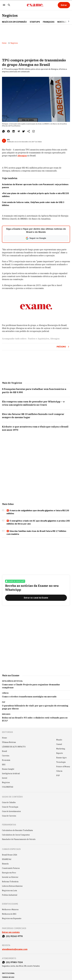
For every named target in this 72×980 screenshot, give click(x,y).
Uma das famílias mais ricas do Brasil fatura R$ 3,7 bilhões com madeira (36, 533)
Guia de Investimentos (11, 811)
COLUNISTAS (8, 787)
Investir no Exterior (10, 877)
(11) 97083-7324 (14, 962)
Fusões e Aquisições (38, 339)
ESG (4, 765)
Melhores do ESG (9, 914)
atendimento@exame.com (15, 949)
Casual (59, 744)
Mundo (59, 740)
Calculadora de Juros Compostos (16, 835)
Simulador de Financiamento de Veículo (19, 839)
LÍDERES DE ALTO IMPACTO (14, 747)
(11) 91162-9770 (14, 936)
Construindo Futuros (11, 868)
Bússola (5, 864)
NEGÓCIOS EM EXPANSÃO (14, 22)
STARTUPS (35, 22)
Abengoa (22, 156)
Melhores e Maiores (10, 910)
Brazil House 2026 (10, 855)
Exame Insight (8, 769)
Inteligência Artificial (11, 774)
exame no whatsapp (15, 581)
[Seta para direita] (66, 21)
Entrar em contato (11, 932)
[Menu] (4, 5)
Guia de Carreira (9, 816)
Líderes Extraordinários (12, 886)
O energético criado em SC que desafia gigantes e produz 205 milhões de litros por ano (38, 522)
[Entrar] (64, 5)
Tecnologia (61, 762)
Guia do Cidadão (9, 802)
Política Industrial (10, 895)
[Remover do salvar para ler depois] (33, 131)
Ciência (59, 771)
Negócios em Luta (9, 891)
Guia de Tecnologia (10, 807)
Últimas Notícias (9, 742)
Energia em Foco (9, 873)
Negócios (10, 16)
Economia (6, 760)
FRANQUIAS (49, 22)
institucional (8, 973)
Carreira (6, 756)
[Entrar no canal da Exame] (36, 598)
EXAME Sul (7, 859)
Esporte (60, 753)
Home (4, 43)
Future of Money (63, 767)
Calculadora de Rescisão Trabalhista (17, 830)
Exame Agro (61, 758)
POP (58, 776)
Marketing (61, 749)
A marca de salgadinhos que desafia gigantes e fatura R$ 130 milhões (38, 512)
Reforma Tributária (10, 882)
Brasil (4, 751)
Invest (5, 778)
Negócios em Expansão (12, 918)
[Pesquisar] (9, 5)
